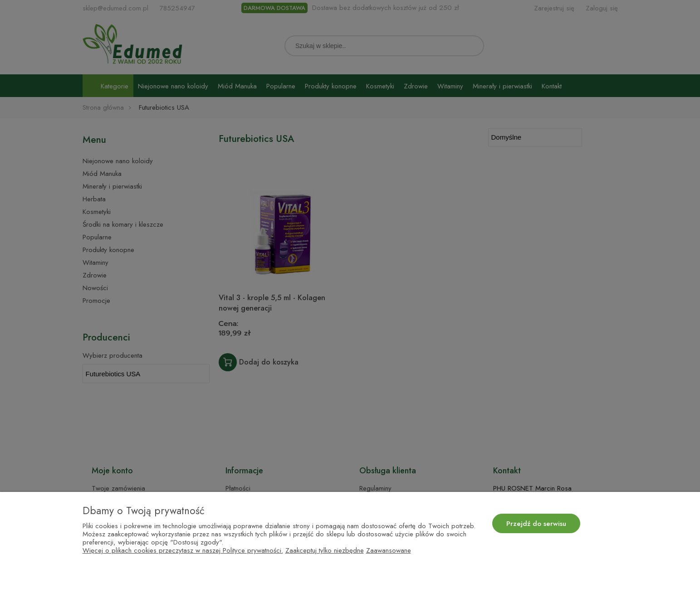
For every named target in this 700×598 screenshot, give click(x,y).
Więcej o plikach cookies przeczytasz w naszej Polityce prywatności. (183, 550)
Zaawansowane (389, 550)
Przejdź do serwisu (536, 524)
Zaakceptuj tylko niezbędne (325, 550)
